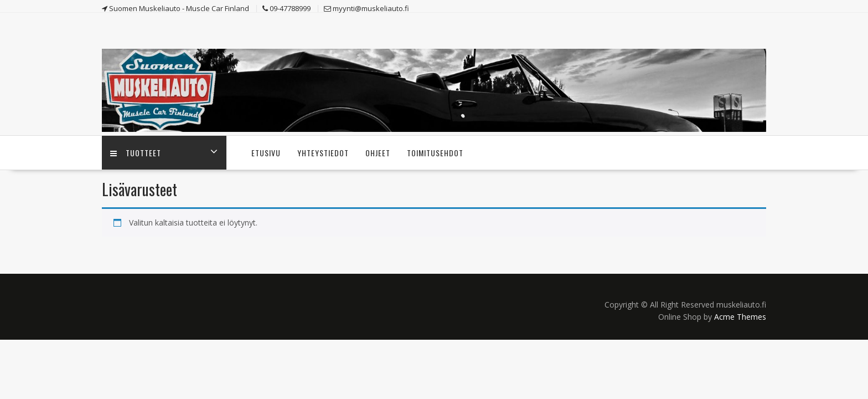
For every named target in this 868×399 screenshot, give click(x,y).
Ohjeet (378, 153)
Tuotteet (136, 153)
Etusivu (266, 153)
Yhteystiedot (323, 153)
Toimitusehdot (435, 153)
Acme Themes (740, 317)
